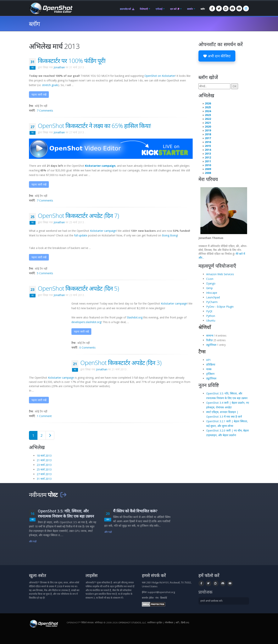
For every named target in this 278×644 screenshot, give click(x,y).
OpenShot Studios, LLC (132, 622)
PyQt (209, 311)
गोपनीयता (169, 622)
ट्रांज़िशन (210, 374)
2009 (208, 169)
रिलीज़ (209, 340)
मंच (157, 598)
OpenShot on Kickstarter (160, 76)
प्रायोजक (205, 592)
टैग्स (202, 351)
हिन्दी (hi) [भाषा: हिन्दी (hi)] (185, 622)
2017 (208, 138)
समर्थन (190, 9)
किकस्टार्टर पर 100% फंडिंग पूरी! (72, 61)
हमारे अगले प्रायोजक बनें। (212, 601)
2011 (208, 161)
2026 (208, 103)
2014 (208, 150)
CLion (210, 279)
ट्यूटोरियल (211, 345)
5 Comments (45, 273)
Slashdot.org (135, 317)
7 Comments (45, 110)
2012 (208, 157)
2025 (208, 107)
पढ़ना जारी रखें (39, 94)
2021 (208, 123)
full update (81, 235)
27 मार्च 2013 (44, 474)
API (208, 360)
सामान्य (210, 336)
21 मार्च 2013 (44, 460)
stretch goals (50, 85)
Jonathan (59, 67)
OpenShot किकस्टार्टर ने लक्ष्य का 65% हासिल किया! (95, 126)
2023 (208, 115)
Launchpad (213, 297)
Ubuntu (211, 320)
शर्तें (177, 622)
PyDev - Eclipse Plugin (220, 307)
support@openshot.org (161, 592)
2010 (208, 165)
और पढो (33, 541)
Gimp (209, 288)
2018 (208, 134)
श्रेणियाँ (205, 327)
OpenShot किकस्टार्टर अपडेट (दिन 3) (121, 363)
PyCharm (212, 302)
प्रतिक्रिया (211, 364)
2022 (208, 119)
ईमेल (151, 598)
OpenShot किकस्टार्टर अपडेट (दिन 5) (78, 288)
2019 (208, 130)
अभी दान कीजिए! (217, 56)
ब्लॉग (203, 9)
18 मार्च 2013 (44, 456)
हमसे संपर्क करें (154, 575)
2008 (208, 173)
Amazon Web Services (220, 274)
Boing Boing (170, 235)
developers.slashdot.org (86, 322)
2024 (208, 111)
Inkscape (212, 293)
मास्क (209, 369)
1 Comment (44, 416)
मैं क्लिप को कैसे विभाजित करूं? (135, 511)
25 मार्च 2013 (44, 469)
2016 (208, 142)
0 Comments (87, 347)
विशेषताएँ (144, 9)
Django (211, 283)
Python (211, 316)
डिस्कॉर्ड (164, 598)
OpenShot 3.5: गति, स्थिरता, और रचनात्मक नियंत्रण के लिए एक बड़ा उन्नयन (66, 514)
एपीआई (159, 9)
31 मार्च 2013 (44, 479)
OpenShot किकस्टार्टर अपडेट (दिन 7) (78, 216)
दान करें (175, 9)
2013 (208, 154)
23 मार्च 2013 (44, 465)
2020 (208, 127)
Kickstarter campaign (103, 231)
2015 (208, 146)
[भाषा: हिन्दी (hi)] (246, 8)
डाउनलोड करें (127, 9)
